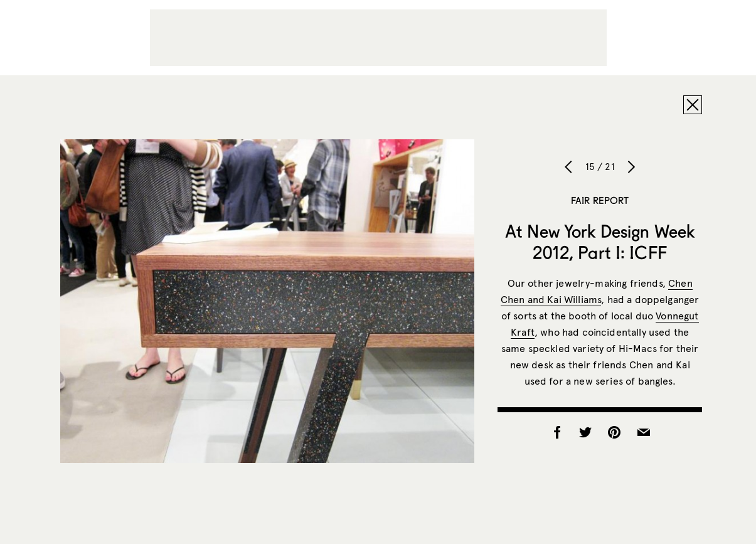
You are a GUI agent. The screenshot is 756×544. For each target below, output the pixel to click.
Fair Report (600, 200)
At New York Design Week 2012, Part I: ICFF (600, 242)
